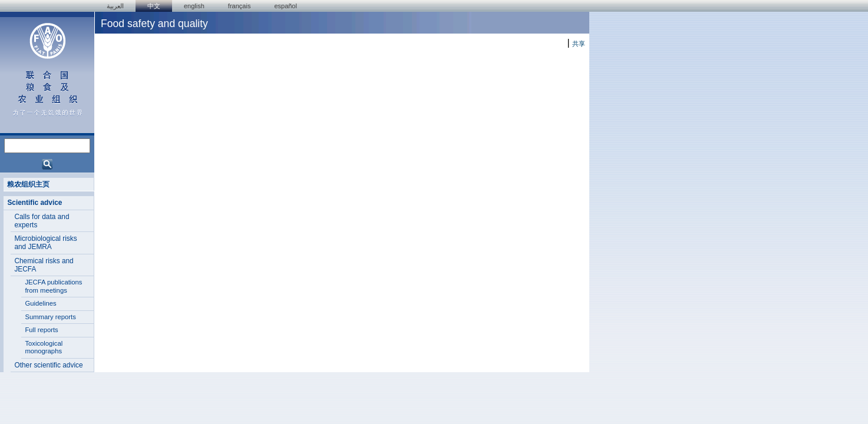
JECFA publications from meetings (53, 286)
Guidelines (40, 303)
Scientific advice (34, 203)
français (240, 6)
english (194, 6)
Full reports (41, 330)
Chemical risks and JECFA (44, 265)
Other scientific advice (48, 365)
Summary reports (50, 317)
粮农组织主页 (28, 184)
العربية (115, 6)
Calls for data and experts (42, 221)
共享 (579, 44)
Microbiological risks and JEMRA (45, 243)
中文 (154, 6)
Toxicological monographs (44, 347)
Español (286, 6)
